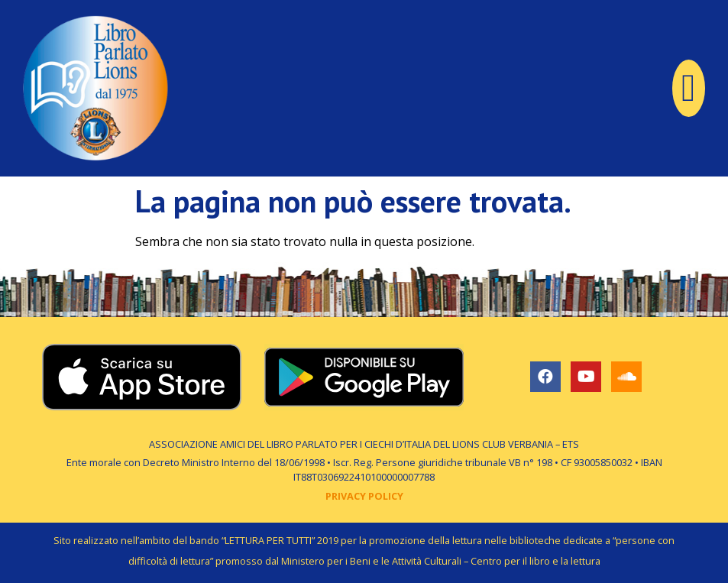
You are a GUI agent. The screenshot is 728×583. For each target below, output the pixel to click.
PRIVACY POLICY (364, 496)
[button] (689, 88)
